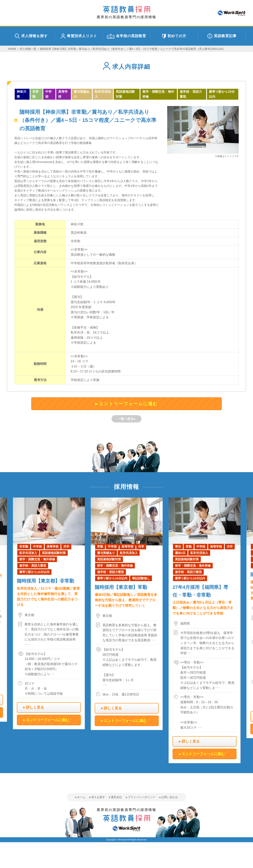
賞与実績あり (82, 94)
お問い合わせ (170, 797)
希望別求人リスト (79, 36)
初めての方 (174, 36)
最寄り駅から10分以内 (222, 94)
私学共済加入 (103, 94)
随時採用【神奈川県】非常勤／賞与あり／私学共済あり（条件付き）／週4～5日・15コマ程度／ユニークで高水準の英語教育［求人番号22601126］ (133, 49)
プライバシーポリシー (142, 797)
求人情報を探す (31, 36)
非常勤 (36, 94)
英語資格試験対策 (125, 94)
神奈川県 (21, 94)
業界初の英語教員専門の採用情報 (126, 12)
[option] (127, 614)
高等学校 (63, 94)
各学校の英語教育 (127, 36)
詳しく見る (35, 707)
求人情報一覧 (28, 49)
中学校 (48, 94)
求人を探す (98, 797)
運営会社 (116, 797)
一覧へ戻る (126, 419)
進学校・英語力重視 (191, 94)
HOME (12, 49)
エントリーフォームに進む (128, 404)
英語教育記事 (222, 36)
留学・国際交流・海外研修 (158, 94)
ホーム (81, 797)
